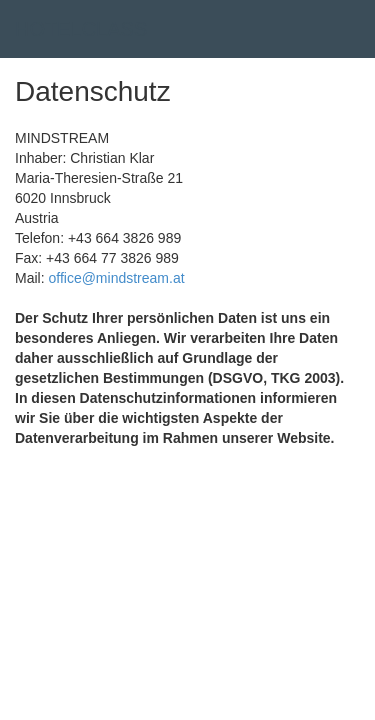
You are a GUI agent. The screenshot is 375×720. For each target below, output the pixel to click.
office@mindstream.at (116, 278)
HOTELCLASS (81, 29)
